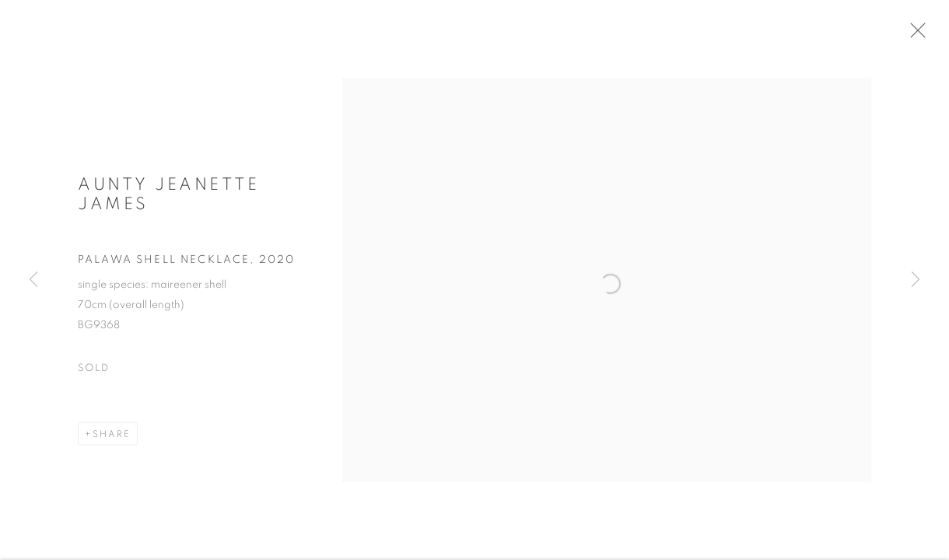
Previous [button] (33, 280)
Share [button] (112, 444)
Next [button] (916, 280)
